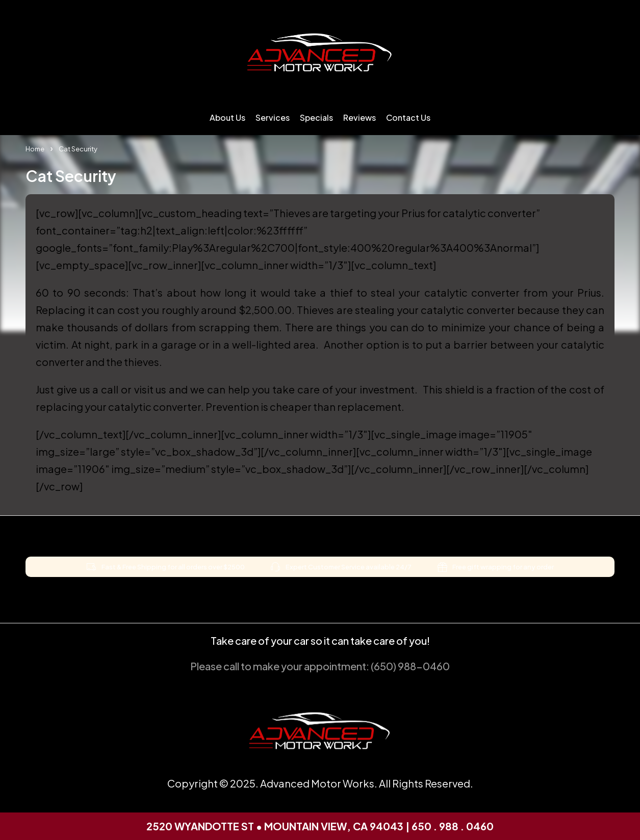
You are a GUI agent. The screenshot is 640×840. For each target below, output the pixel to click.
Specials (316, 117)
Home (35, 149)
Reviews (360, 117)
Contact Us (408, 117)
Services (273, 117)
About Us (227, 117)
